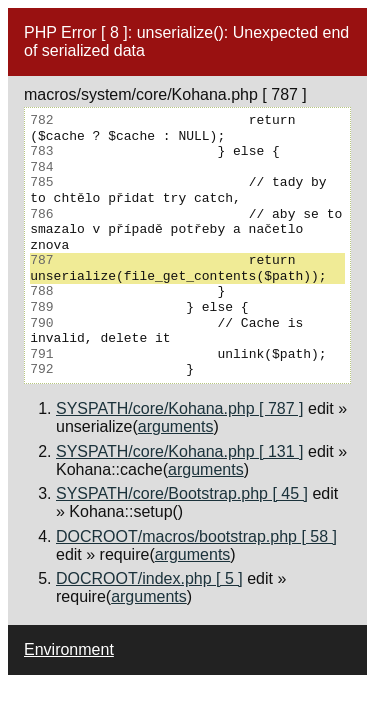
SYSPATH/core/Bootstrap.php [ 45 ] (182, 493)
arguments (176, 426)
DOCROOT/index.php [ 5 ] (149, 578)
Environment (69, 649)
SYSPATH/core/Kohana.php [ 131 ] (180, 451)
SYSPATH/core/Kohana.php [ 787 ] (180, 408)
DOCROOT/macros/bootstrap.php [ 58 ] (196, 536)
